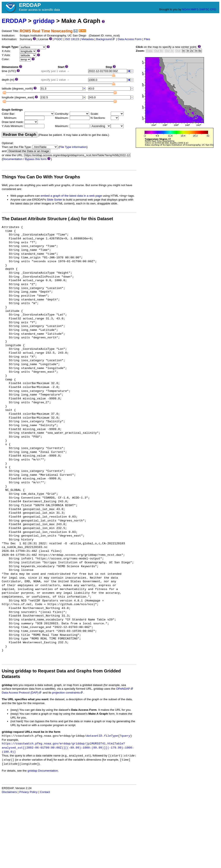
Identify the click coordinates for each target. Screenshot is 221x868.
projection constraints (68, 693)
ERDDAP (14, 21)
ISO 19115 (72, 39)
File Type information (73, 147)
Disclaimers (9, 792)
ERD (213, 9)
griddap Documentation (43, 771)
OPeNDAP (125, 689)
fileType (111, 736)
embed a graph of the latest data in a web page (71, 196)
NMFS (195, 9)
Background (106, 39)
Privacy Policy (28, 792)
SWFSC (204, 9)
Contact (45, 792)
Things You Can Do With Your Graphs (41, 177)
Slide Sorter (54, 200)
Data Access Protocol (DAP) (22, 693)
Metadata (88, 39)
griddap (44, 21)
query (126, 736)
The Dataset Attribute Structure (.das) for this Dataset (57, 219)
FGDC (59, 39)
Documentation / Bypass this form (25, 159)
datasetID (94, 736)
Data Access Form (130, 39)
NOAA (186, 9)
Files (147, 39)
